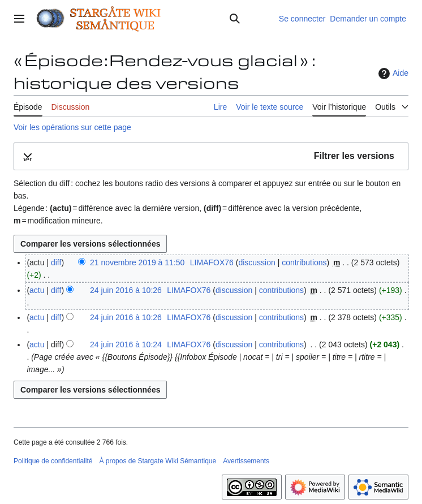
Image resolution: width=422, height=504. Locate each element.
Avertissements (246, 461)
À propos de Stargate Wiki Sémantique (158, 461)
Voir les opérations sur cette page (72, 127)
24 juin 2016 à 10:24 (126, 344)
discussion (257, 262)
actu (37, 290)
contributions (304, 262)
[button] (211, 156)
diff (56, 262)
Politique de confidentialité (53, 461)
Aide (392, 74)
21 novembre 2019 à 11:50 (137, 262)
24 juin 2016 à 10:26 (126, 290)
